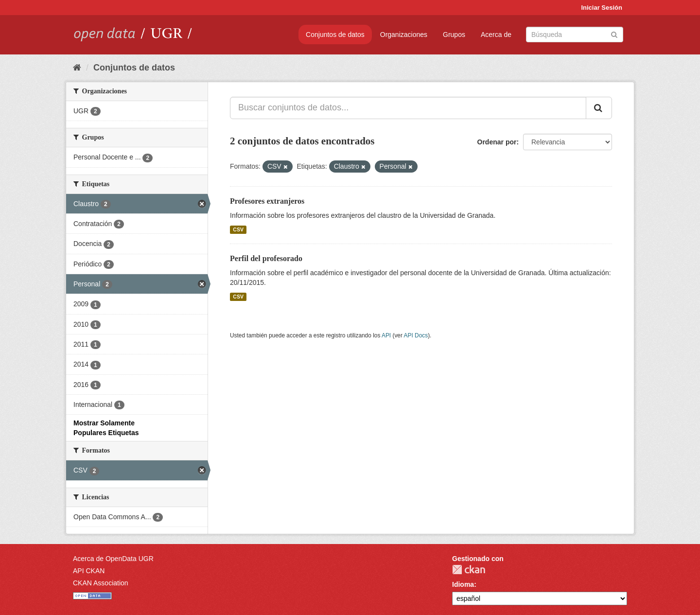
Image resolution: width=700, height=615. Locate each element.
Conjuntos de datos (335, 35)
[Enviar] (614, 34)
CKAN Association (101, 583)
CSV (238, 229)
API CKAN (89, 571)
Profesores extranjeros (267, 201)
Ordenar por (497, 142)
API (386, 335)
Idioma (463, 584)
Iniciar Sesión (602, 8)
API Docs (416, 335)
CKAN (469, 570)
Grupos (454, 35)
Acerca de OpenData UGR (113, 559)
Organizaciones (404, 35)
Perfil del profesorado (266, 258)
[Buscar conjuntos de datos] (575, 35)
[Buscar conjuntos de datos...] (408, 108)
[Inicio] (77, 68)
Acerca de (496, 35)
